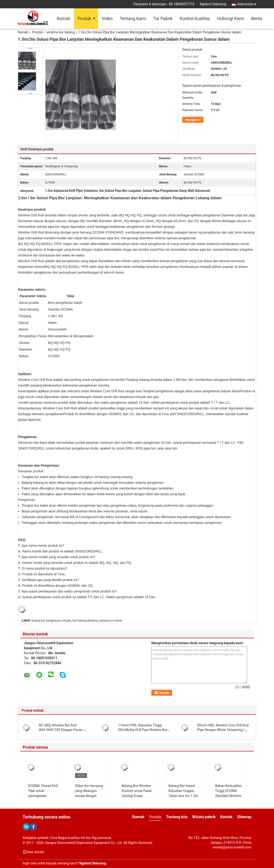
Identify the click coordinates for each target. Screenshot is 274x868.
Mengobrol (193, 120)
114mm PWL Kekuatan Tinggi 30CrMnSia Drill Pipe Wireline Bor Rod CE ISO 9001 (142, 730)
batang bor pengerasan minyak (51, 621)
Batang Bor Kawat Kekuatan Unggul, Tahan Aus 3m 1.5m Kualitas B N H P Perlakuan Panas (183, 796)
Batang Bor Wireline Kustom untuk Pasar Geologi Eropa (137, 791)
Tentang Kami (133, 18)
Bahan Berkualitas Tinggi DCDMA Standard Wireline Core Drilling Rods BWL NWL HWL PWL (230, 796)
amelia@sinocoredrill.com (232, 847)
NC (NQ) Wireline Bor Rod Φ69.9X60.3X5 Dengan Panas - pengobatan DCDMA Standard (62, 730)
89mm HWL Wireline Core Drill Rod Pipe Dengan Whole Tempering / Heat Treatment (223, 730)
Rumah (63, 18)
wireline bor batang (61, 32)
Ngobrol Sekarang (213, 4)
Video (107, 18)
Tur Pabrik (163, 18)
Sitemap (244, 817)
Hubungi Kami (231, 18)
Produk (84, 18)
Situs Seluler (33, 852)
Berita (257, 18)
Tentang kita (177, 817)
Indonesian (247, 4)
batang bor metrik (111, 621)
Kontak (226, 817)
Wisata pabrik (204, 817)
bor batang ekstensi (85, 621)
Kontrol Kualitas (195, 18)
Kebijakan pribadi (35, 838)
